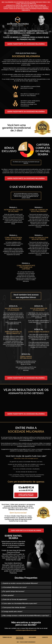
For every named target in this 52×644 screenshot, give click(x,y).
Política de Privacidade (20, 638)
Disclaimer (32, 637)
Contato (45, 637)
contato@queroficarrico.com (26, 630)
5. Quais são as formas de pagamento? (14, 599)
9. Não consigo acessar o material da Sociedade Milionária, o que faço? (25, 616)
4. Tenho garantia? (8, 595)
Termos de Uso (7, 637)
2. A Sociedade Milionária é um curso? (14, 587)
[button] (26, 583)
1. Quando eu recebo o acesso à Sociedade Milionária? (20, 583)
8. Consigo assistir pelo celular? (12, 611)
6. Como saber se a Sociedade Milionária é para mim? (19, 603)
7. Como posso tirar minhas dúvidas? (14, 607)
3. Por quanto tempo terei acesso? (13, 591)
